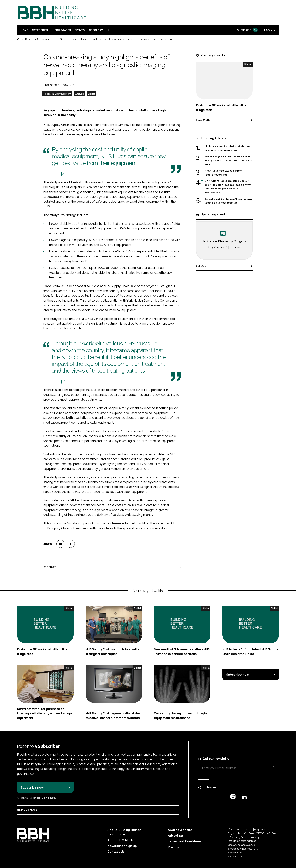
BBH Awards (63, 30)
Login (268, 30)
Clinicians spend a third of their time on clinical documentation (227, 149)
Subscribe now (238, 675)
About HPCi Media (121, 840)
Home (24, 30)
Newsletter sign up (122, 846)
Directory (96, 30)
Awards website (180, 830)
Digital (91, 94)
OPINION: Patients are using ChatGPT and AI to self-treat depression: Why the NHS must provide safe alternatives (228, 187)
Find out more (27, 810)
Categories (40, 30)
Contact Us (116, 852)
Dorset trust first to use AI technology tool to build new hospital (228, 201)
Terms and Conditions (185, 841)
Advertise (175, 836)
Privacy (173, 847)
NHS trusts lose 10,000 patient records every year (223, 173)
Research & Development (57, 94)
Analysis (80, 94)
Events (80, 30)
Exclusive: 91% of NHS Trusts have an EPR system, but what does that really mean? (228, 161)
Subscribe (247, 30)
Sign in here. (49, 798)
